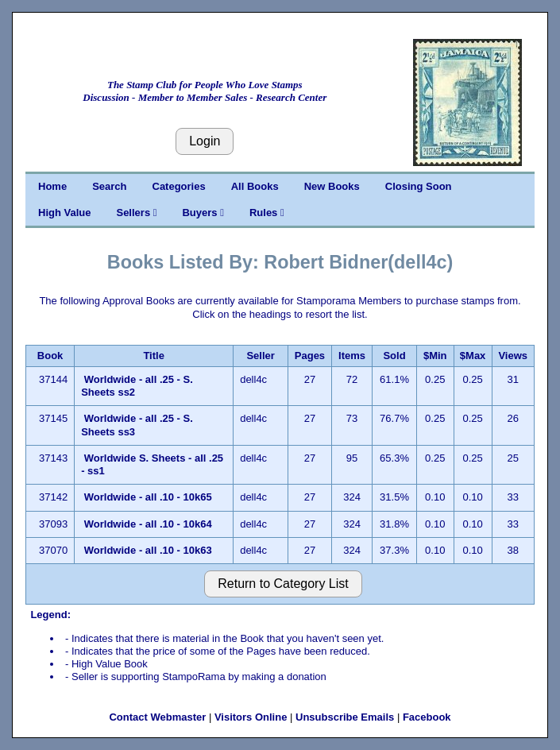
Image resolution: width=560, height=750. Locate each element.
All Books (255, 186)
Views (513, 356)
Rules (267, 213)
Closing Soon (419, 186)
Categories (179, 186)
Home (52, 186)
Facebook (427, 717)
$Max (473, 356)
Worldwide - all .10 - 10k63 (148, 550)
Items (352, 356)
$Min (435, 356)
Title (154, 356)
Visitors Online (251, 717)
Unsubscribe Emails (345, 717)
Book (50, 356)
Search (109, 186)
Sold (394, 356)
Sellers (136, 213)
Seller (260, 356)
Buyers (203, 213)
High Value (64, 213)
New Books (332, 186)
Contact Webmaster (157, 717)
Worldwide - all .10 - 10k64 (148, 524)
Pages (310, 356)
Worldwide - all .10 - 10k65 (148, 497)
